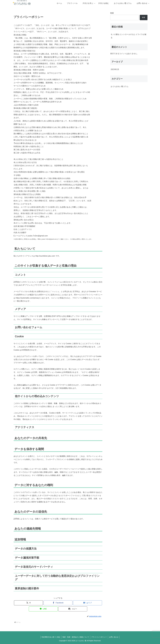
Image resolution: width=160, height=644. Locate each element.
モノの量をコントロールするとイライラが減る (128, 36)
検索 (112, 13)
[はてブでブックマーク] (88, 603)
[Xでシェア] (28, 603)
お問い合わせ (114, 637)
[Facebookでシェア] (58, 603)
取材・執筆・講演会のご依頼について (76, 637)
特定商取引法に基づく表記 (51, 637)
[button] (73, 609)
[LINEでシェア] (43, 609)
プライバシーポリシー (99, 637)
